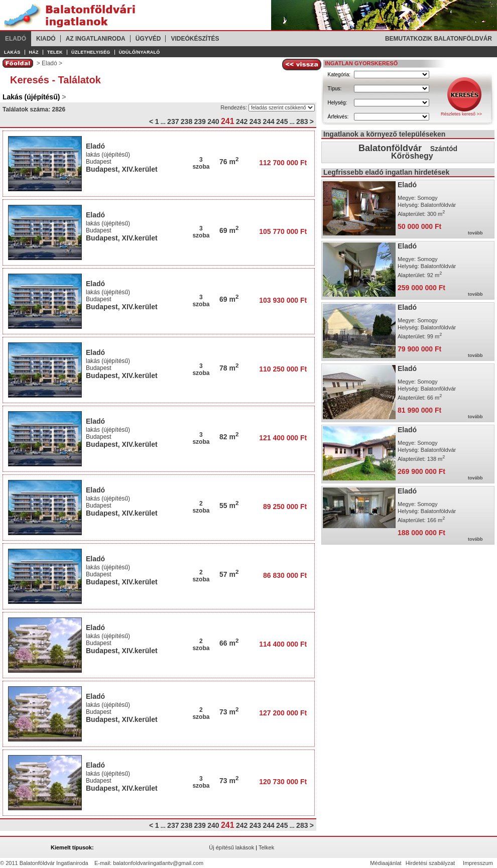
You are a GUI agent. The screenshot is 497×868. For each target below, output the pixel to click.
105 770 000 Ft (283, 231)
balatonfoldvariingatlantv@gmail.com (158, 863)
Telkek (266, 847)
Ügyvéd (148, 39)
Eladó (16, 39)
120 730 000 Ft (283, 782)
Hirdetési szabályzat (430, 863)
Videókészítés (195, 39)
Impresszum (478, 863)
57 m (229, 574)
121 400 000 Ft (283, 438)
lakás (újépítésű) (108, 155)
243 (255, 121)
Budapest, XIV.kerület (122, 169)
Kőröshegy (412, 156)
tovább (475, 233)
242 (242, 121)
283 (302, 121)
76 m (229, 162)
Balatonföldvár (390, 148)
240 (213, 121)
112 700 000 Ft (283, 163)
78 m (229, 368)
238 (187, 121)
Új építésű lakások (231, 847)
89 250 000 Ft (285, 507)
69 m (229, 230)
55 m (229, 506)
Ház (34, 52)
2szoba (201, 507)
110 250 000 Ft (283, 369)
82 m (229, 437)
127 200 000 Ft (283, 713)
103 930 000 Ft (283, 300)
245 (282, 121)
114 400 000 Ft (283, 644)
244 (268, 121)
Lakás (12, 52)
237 (173, 121)
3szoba (201, 163)
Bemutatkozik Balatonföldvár (439, 39)
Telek (55, 52)
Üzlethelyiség (91, 52)
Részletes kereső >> (461, 114)
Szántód (444, 149)
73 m (229, 712)
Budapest (99, 162)
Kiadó (46, 39)
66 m (229, 643)
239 (200, 121)
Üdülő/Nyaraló (140, 52)
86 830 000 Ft (285, 575)
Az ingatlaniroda (96, 39)
